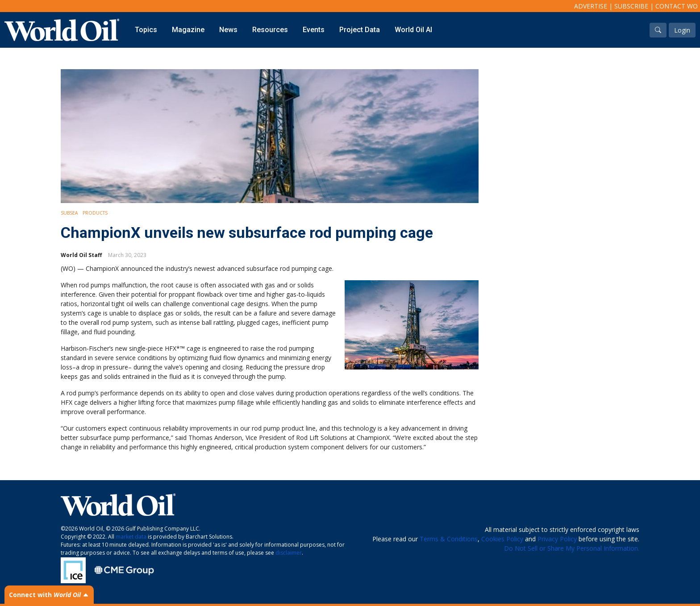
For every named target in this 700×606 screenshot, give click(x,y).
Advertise (591, 6)
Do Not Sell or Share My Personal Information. (572, 548)
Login (682, 30)
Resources (270, 30)
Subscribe (631, 6)
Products (95, 213)
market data (131, 537)
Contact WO (677, 6)
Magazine (188, 30)
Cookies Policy (502, 539)
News (228, 30)
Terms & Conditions (449, 539)
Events (314, 30)
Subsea (69, 213)
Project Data (360, 30)
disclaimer (289, 553)
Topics (146, 30)
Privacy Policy (557, 539)
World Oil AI (413, 30)
